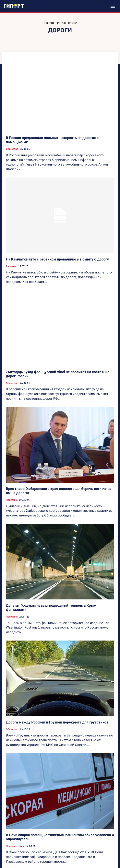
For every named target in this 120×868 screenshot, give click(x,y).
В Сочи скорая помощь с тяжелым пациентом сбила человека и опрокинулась (60, 837)
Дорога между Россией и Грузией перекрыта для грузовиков (57, 722)
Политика (12, 500)
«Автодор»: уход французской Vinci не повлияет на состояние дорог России (58, 374)
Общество (12, 149)
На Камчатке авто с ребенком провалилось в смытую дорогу (57, 259)
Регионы (11, 266)
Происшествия (15, 846)
